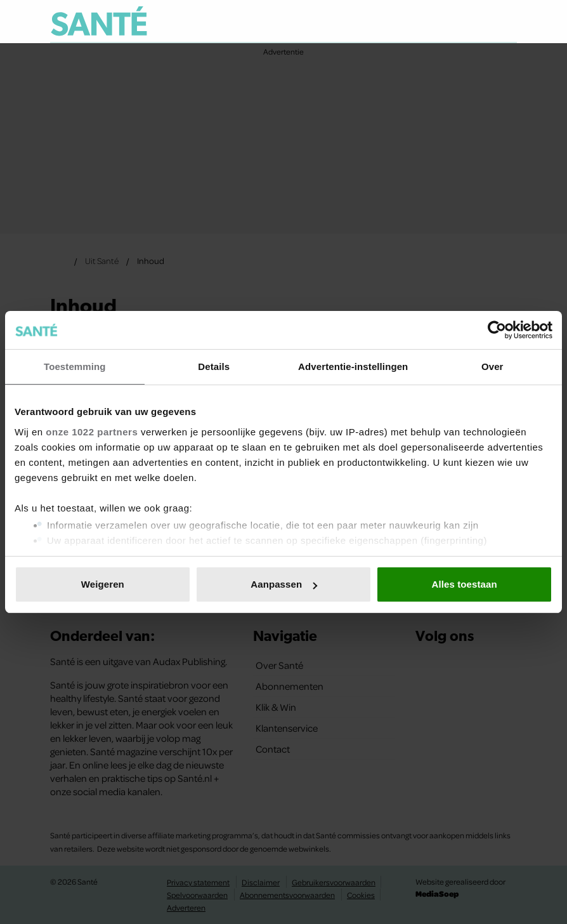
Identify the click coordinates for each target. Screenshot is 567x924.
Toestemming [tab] (75, 366)
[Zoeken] (507, 22)
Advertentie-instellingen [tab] (353, 366)
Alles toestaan (465, 584)
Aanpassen (284, 584)
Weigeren (103, 584)
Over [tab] (492, 366)
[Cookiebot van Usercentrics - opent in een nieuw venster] (497, 330)
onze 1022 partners (92, 432)
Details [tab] (214, 366)
